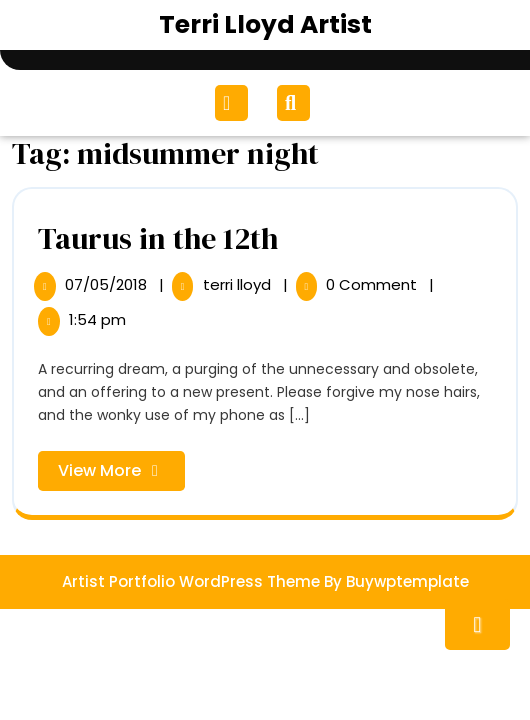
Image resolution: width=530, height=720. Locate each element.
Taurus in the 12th (158, 238)
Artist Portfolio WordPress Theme (191, 581)
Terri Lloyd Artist (265, 24)
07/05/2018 (108, 284)
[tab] (234, 103)
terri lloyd (239, 284)
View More (121, 474)
